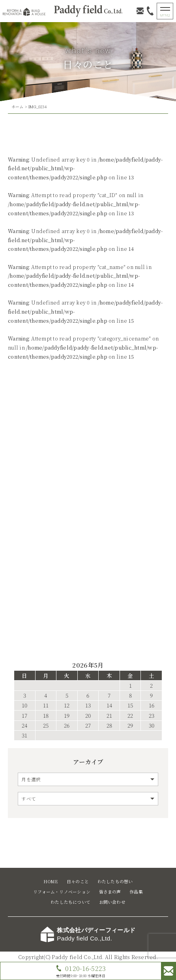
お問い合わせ (112, 902)
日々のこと (78, 881)
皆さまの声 (110, 892)
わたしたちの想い (115, 881)
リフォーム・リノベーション (62, 892)
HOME (51, 881)
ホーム (18, 107)
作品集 (136, 892)
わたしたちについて (70, 902)
